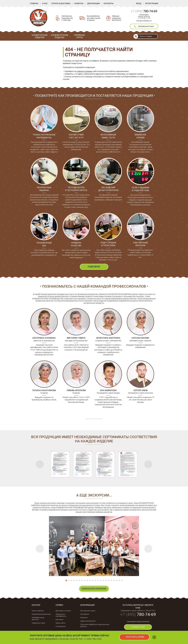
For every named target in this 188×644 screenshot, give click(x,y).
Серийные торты (38, 623)
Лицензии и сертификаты (61, 615)
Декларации (93, 3)
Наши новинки (38, 611)
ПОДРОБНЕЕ (94, 267)
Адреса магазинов (88, 621)
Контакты (109, 3)
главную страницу (84, 71)
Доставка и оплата (63, 611)
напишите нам (138, 627)
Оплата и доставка (61, 3)
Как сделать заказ (88, 611)
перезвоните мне (144, 27)
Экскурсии (85, 614)
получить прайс (135, 637)
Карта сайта (60, 623)
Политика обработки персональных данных (95, 625)
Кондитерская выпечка (41, 614)
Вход (139, 3)
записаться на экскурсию (94, 589)
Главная (34, 3)
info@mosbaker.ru (144, 21)
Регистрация (152, 3)
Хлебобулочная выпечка (38, 619)
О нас (45, 3)
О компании (61, 626)
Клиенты (79, 3)
